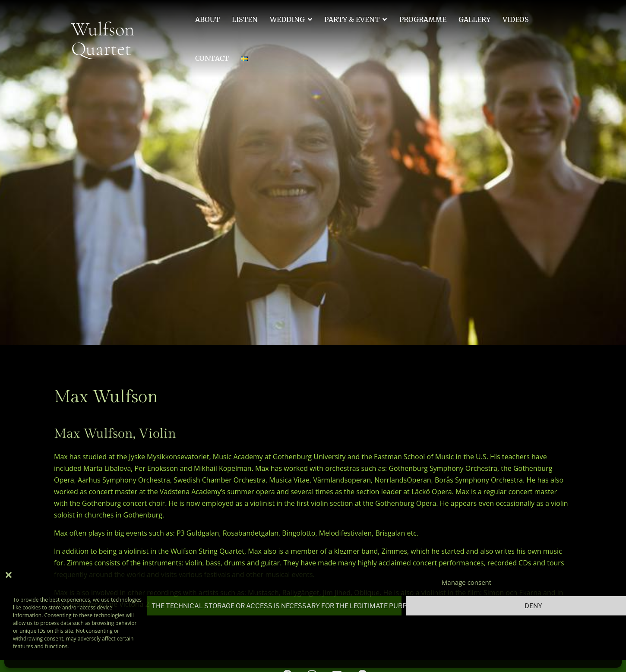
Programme (423, 19)
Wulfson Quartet (103, 39)
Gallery (474, 19)
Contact (212, 58)
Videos (516, 19)
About (207, 19)
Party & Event (352, 19)
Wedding (287, 19)
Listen (245, 19)
